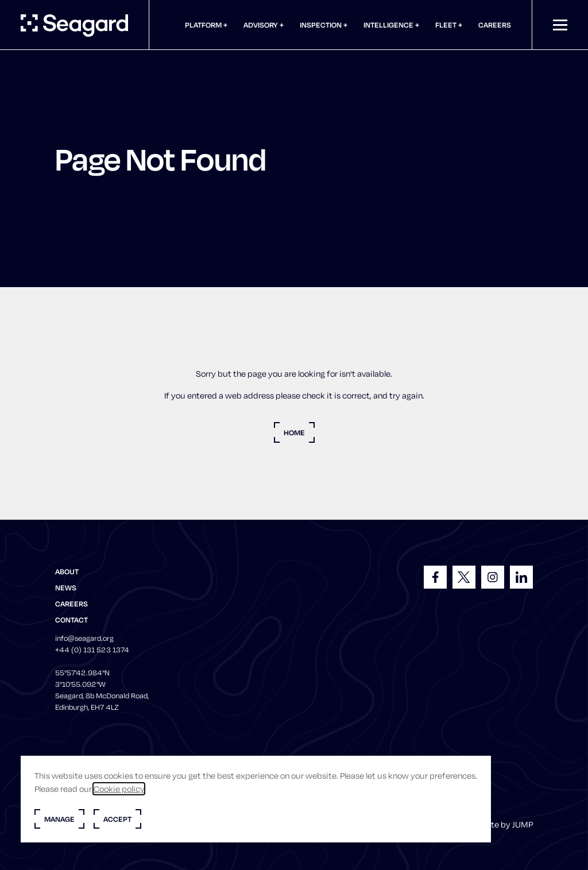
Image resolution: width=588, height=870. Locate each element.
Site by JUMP (508, 824)
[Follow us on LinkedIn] (521, 577)
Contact (71, 620)
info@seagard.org (84, 638)
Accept (117, 819)
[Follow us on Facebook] (435, 577)
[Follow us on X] (464, 577)
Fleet (447, 25)
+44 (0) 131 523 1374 (92, 649)
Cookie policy (119, 789)
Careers (495, 25)
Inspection (322, 25)
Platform (204, 25)
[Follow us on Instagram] (493, 577)
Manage (59, 819)
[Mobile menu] (560, 25)
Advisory (262, 25)
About (67, 571)
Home (294, 432)
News (66, 587)
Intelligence (389, 25)
